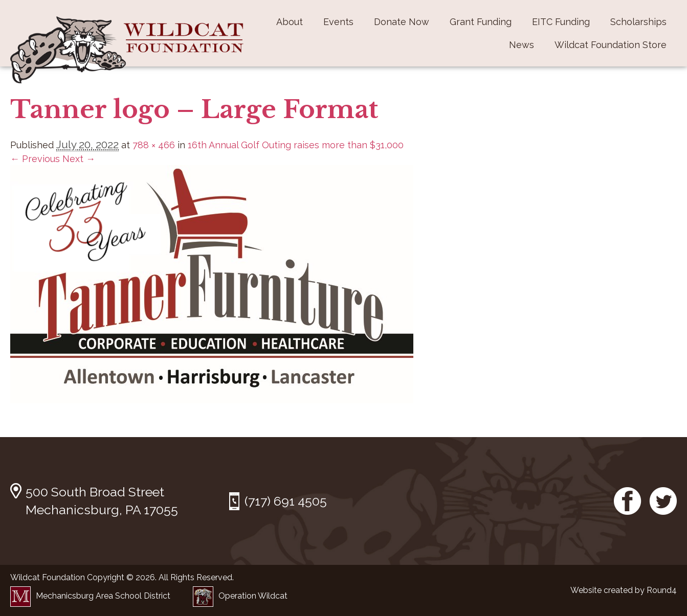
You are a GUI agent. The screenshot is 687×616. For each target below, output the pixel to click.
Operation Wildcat (240, 596)
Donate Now (402, 22)
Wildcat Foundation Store (611, 45)
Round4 (662, 590)
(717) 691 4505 (286, 501)
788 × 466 (154, 145)
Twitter (663, 501)
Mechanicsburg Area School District (90, 596)
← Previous (35, 159)
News (522, 45)
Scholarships (638, 22)
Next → (79, 159)
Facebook (628, 501)
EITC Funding (561, 22)
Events (338, 22)
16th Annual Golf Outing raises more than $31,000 (296, 145)
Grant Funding (481, 22)
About (290, 22)
